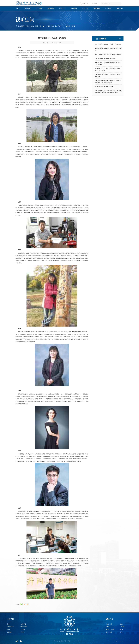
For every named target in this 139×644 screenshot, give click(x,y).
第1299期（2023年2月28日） (53, 26)
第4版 (68, 26)
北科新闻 (21, 26)
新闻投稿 (95, 3)
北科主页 (85, 3)
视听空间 (29, 26)
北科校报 (38, 26)
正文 (74, 26)
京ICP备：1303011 (82, 641)
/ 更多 (119, 39)
